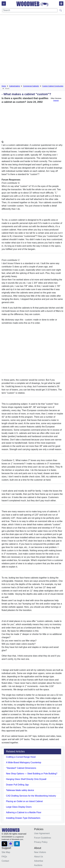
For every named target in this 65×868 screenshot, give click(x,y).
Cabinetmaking (15, 86)
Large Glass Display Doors (19, 807)
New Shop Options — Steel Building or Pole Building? (32, 774)
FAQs (4, 857)
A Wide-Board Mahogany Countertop (24, 762)
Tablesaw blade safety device (20, 790)
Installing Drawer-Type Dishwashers (23, 818)
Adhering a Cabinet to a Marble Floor (24, 812)
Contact (5, 861)
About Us (39, 857)
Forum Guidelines (43, 838)
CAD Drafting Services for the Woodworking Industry (31, 796)
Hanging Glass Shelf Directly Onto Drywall (26, 779)
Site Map (6, 852)
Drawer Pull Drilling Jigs (17, 785)
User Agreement (42, 833)
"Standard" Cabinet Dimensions (21, 768)
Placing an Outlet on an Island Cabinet (24, 801)
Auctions (38, 865)
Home (4, 86)
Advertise (39, 861)
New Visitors (40, 852)
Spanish (56, 100)
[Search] (30, 10)
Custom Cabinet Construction (53, 86)
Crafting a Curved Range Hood (21, 757)
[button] (4, 844)
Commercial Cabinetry (31, 86)
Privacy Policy (41, 842)
